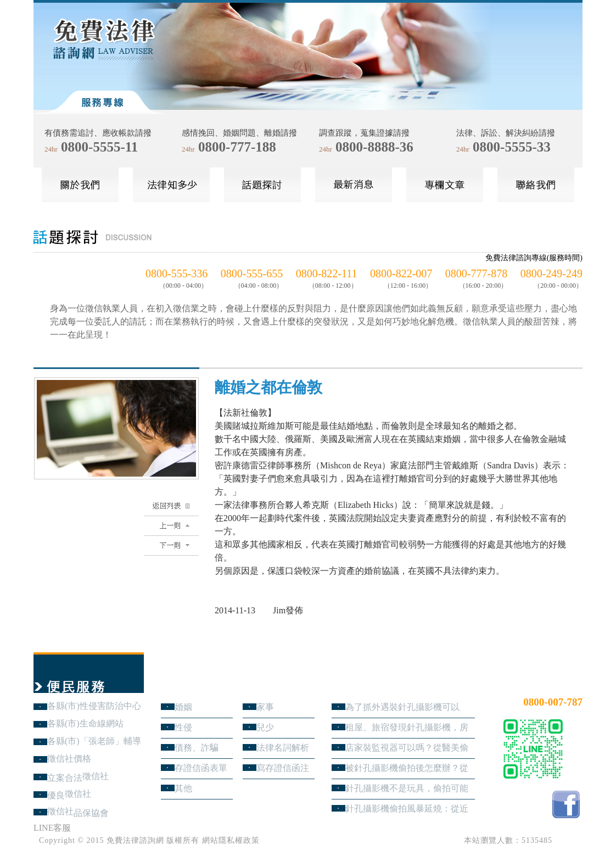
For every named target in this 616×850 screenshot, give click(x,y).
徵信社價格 (69, 759)
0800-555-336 (177, 273)
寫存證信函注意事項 (283, 768)
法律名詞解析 (283, 748)
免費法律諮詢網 (135, 840)
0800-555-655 (252, 273)
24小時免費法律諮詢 (543, 684)
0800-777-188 (237, 147)
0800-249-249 (551, 273)
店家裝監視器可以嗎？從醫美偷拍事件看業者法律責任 (407, 748)
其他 (183, 788)
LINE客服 (52, 828)
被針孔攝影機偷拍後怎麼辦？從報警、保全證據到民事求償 (407, 768)
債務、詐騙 (197, 748)
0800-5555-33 (512, 147)
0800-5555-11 (99, 147)
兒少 (265, 727)
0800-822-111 (327, 273)
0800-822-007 (401, 273)
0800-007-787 (553, 702)
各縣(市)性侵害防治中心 (94, 706)
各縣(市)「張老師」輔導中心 (94, 741)
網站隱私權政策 (231, 840)
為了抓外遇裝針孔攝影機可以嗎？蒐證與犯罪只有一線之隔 (402, 707)
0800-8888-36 (374, 147)
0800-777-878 (476, 273)
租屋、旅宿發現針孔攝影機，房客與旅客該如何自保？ (407, 727)
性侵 (183, 727)
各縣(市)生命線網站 (85, 723)
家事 (265, 707)
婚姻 (183, 707)
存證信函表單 (201, 768)
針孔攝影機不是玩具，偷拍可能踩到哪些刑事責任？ (407, 788)
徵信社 (96, 776)
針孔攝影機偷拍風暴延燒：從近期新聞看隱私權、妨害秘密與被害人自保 (407, 809)
